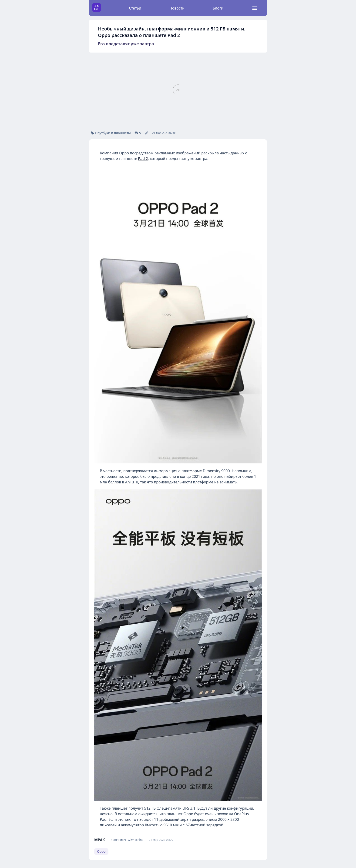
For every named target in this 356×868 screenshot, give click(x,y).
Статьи (135, 8)
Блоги (218, 8)
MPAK (100, 840)
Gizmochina (135, 840)
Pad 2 (143, 159)
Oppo (101, 851)
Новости (177, 8)
